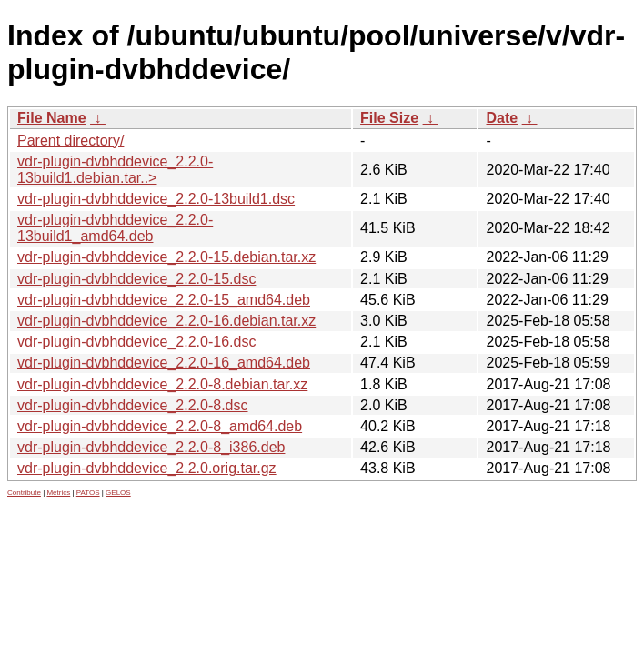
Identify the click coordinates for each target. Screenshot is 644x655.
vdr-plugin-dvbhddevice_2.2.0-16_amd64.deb (164, 363)
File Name (52, 118)
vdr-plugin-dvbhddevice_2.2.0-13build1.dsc (156, 199)
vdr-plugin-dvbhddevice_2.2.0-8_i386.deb (151, 447)
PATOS (88, 493)
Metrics (58, 493)
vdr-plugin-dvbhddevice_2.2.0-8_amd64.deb (160, 426)
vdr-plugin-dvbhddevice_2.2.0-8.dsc (132, 405)
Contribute (24, 493)
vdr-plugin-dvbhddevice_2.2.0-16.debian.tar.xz (166, 321)
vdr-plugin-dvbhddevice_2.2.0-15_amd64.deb (164, 300)
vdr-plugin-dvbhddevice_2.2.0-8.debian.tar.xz (162, 384)
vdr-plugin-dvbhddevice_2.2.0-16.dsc (136, 342)
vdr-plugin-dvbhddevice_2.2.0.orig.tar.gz (147, 468)
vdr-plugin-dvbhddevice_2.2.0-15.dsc (136, 279)
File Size (389, 118)
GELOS (118, 493)
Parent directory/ (70, 141)
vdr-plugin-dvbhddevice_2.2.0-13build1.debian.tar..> (115, 170)
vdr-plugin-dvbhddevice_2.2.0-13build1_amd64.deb (115, 228)
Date (502, 118)
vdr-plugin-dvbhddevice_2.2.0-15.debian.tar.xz (166, 257)
